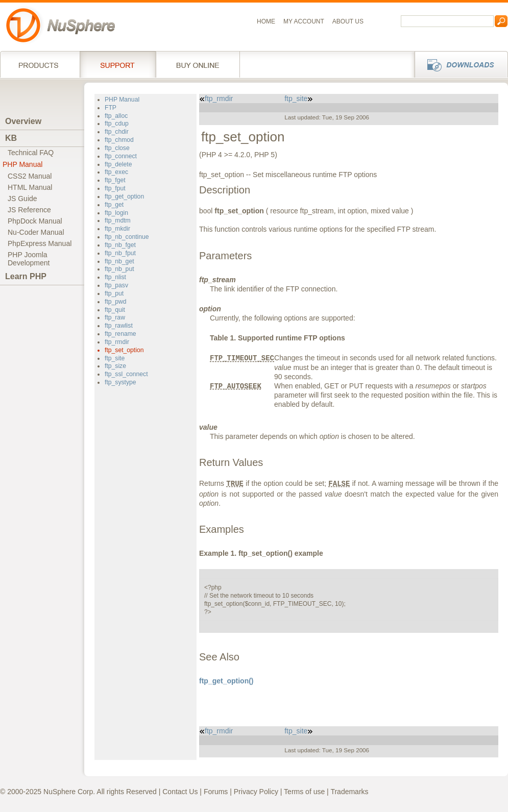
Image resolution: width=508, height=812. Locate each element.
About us (348, 21)
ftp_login (116, 213)
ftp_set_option (124, 350)
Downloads (458, 64)
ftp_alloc (116, 116)
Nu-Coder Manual (36, 232)
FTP (111, 108)
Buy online (198, 64)
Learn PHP (26, 276)
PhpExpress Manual (40, 243)
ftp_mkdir (117, 229)
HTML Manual (30, 187)
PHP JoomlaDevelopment (29, 259)
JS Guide (22, 199)
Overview (23, 121)
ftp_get (114, 205)
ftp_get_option (124, 196)
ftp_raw (115, 317)
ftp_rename (120, 334)
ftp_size (115, 366)
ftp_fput (115, 188)
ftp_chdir (117, 132)
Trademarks (349, 792)
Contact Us (180, 792)
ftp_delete (118, 164)
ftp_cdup (117, 124)
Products (40, 64)
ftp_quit (115, 310)
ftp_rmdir (117, 342)
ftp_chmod (119, 140)
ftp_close (117, 148)
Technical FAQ (31, 153)
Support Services (118, 64)
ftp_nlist (115, 277)
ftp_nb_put (119, 269)
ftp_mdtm (118, 220)
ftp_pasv (116, 285)
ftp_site (115, 358)
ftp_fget (115, 180)
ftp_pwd (116, 302)
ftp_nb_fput (120, 253)
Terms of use (304, 792)
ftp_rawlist (119, 326)
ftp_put (114, 293)
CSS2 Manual (30, 176)
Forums (216, 792)
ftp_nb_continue (127, 237)
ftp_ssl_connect (126, 374)
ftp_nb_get (119, 261)
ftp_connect (121, 156)
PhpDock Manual (35, 221)
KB (11, 138)
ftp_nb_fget (120, 245)
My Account (304, 21)
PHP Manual (22, 164)
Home (266, 21)
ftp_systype (120, 382)
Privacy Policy (256, 792)
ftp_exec (116, 172)
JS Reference (29, 210)
